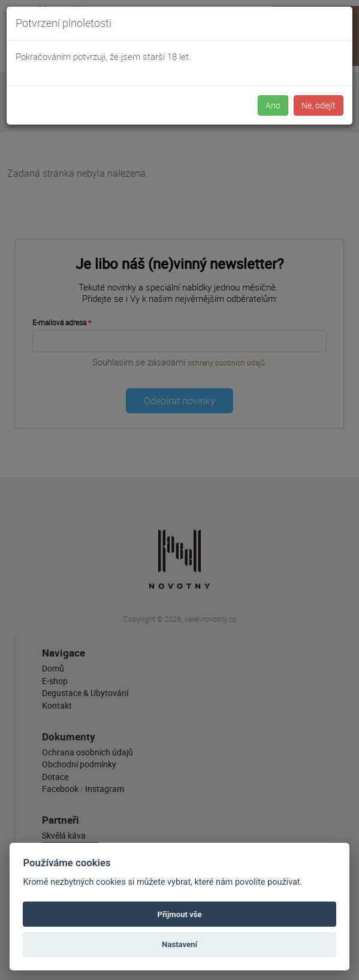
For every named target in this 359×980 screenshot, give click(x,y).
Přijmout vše (179, 914)
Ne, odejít (319, 105)
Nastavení (179, 944)
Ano (273, 105)
